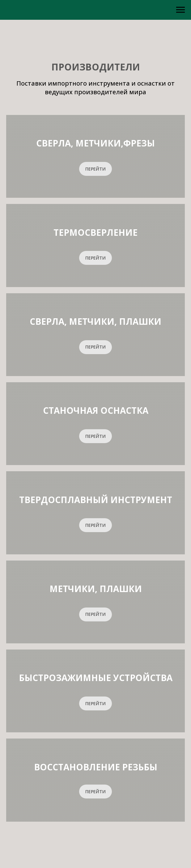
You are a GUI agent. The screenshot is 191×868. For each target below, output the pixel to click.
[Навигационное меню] (180, 10)
